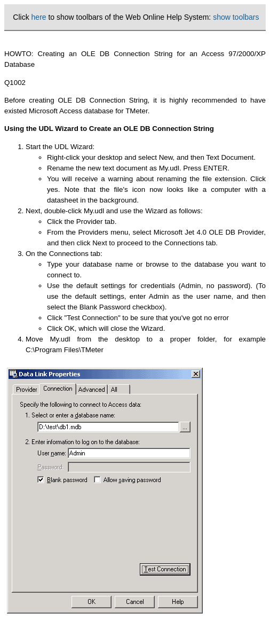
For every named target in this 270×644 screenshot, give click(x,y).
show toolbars (236, 17)
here (39, 17)
